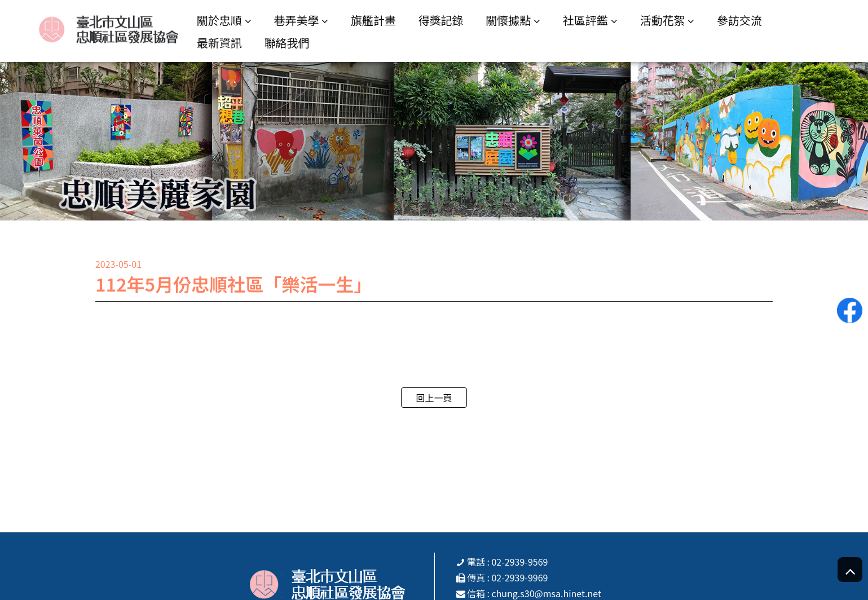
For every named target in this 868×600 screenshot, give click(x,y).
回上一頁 (434, 398)
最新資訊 (219, 43)
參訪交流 (739, 20)
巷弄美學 (296, 20)
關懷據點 (508, 20)
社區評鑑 (585, 20)
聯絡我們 (287, 43)
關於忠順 (219, 20)
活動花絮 (662, 20)
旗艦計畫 (373, 20)
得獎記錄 (441, 20)
